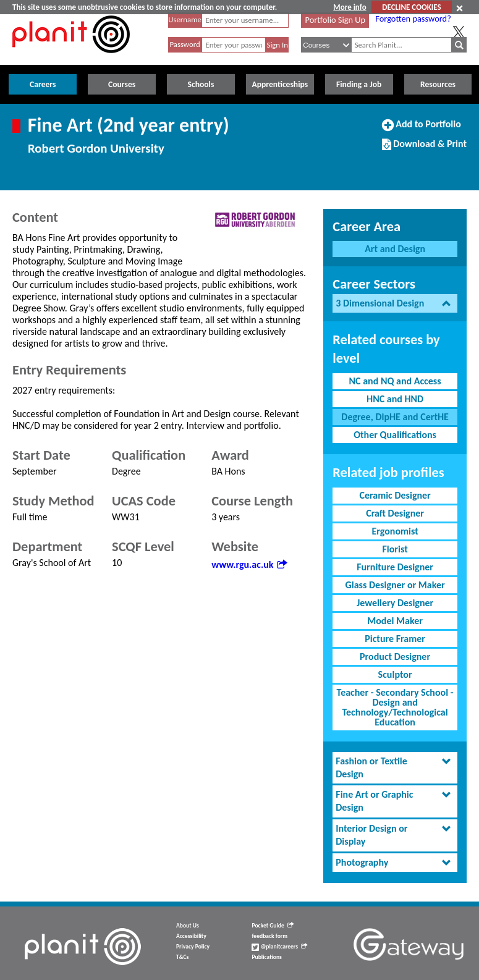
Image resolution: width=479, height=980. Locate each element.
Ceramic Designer (395, 495)
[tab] (395, 304)
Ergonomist (395, 531)
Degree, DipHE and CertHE (395, 417)
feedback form (269, 936)
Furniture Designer (395, 567)
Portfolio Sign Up (336, 20)
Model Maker (395, 621)
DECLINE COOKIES (411, 7)
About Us (188, 926)
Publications (266, 957)
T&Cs (182, 957)
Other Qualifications (395, 435)
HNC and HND (395, 399)
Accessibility (191, 936)
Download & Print (424, 149)
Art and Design (395, 249)
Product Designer (395, 657)
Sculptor (395, 674)
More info (350, 7)
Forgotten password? (413, 19)
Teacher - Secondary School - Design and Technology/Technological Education (395, 707)
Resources (438, 84)
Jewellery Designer (395, 603)
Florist (395, 549)
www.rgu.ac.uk (249, 564)
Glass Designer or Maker (395, 585)
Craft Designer (395, 513)
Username (185, 19)
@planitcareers (279, 947)
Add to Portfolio (422, 129)
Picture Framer (395, 639)
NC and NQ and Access (395, 381)
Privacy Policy (193, 947)
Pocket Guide (272, 926)
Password (184, 44)
